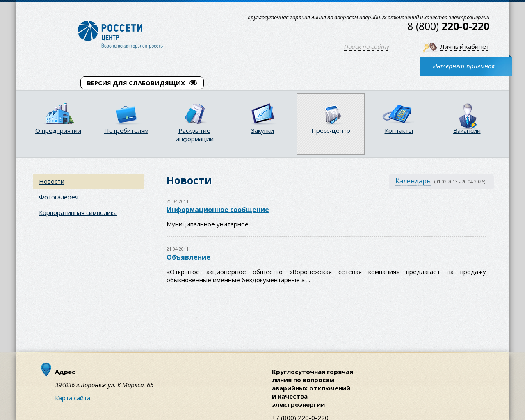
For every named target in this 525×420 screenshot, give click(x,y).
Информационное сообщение (218, 210)
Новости (52, 181)
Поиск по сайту (367, 46)
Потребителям (126, 130)
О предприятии (58, 130)
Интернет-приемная (464, 66)
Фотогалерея (59, 197)
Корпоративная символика (78, 212)
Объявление (188, 257)
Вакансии (467, 130)
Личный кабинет (465, 46)
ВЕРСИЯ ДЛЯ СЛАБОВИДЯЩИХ (142, 83)
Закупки (262, 130)
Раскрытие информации (195, 135)
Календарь (413, 181)
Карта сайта (73, 398)
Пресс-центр (331, 130)
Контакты (399, 130)
